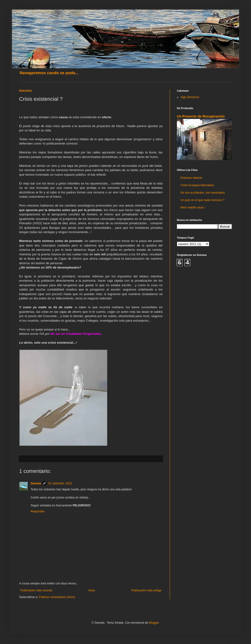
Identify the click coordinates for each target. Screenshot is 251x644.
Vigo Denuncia (190, 97)
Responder (38, 511)
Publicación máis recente (36, 590)
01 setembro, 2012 (60, 483)
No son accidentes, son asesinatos (203, 193)
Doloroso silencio (191, 178)
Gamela (36, 483)
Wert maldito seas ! (193, 207)
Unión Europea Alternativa (197, 185)
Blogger (154, 623)
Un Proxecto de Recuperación (201, 116)
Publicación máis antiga (146, 590)
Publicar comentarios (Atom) (57, 597)
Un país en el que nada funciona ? (202, 200)
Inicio (92, 590)
